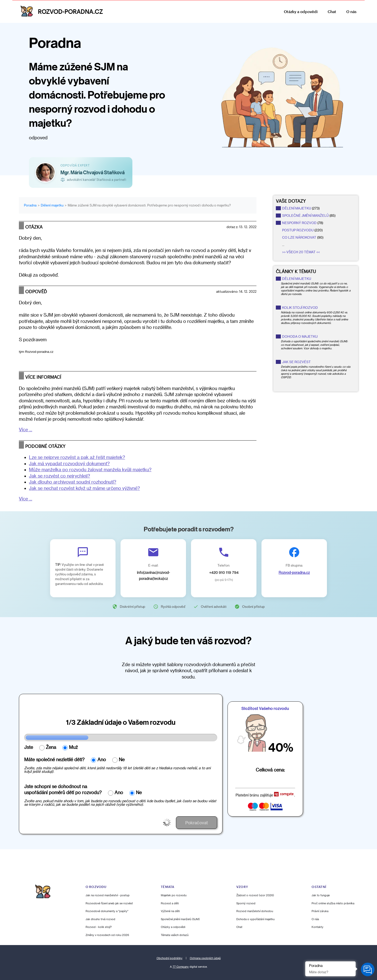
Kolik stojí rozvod (300, 308)
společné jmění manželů (305, 216)
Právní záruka (320, 911)
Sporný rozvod (246, 903)
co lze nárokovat (299, 237)
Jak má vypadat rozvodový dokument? (69, 463)
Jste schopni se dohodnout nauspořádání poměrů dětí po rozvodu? (63, 790)
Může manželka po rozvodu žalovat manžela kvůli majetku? (90, 470)
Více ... (26, 430)
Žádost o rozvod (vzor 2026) (255, 895)
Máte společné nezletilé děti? (54, 759)
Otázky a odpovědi (301, 12)
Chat (332, 12)
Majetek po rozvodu (174, 895)
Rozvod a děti (170, 903)
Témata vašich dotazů (175, 935)
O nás (351, 12)
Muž (73, 747)
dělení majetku (297, 208)
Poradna (30, 205)
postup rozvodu (298, 230)
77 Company (181, 967)
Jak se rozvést (296, 362)
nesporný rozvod (299, 223)
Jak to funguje (321, 895)
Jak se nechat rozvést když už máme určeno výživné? (84, 488)
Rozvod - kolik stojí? (99, 927)
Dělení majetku (297, 279)
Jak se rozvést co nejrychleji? (60, 476)
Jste (29, 747)
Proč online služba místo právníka (333, 903)
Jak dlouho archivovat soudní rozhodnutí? (73, 482)
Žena (51, 747)
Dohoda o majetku (300, 336)
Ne (122, 759)
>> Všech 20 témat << (301, 252)
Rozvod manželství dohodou (255, 911)
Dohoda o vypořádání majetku (255, 919)
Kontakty (317, 927)
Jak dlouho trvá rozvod (100, 919)
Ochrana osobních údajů (205, 958)
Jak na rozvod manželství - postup (108, 895)
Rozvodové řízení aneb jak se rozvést (109, 903)
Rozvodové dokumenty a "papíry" (107, 911)
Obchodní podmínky (169, 958)
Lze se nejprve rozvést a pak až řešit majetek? (77, 457)
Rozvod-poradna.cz (294, 572)
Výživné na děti (170, 911)
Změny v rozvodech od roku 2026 (107, 935)
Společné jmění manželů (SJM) (180, 919)
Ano (102, 759)
